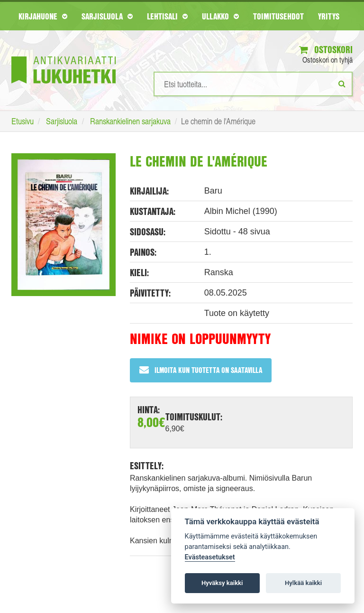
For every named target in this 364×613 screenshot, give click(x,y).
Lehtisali (167, 16)
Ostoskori (326, 50)
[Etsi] (342, 84)
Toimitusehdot (278, 16)
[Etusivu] (64, 56)
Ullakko (220, 16)
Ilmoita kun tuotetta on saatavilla (201, 370)
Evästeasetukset (210, 557)
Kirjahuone (43, 16)
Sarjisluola (107, 16)
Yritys (329, 16)
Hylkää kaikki (303, 583)
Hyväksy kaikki (222, 583)
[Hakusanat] (253, 84)
